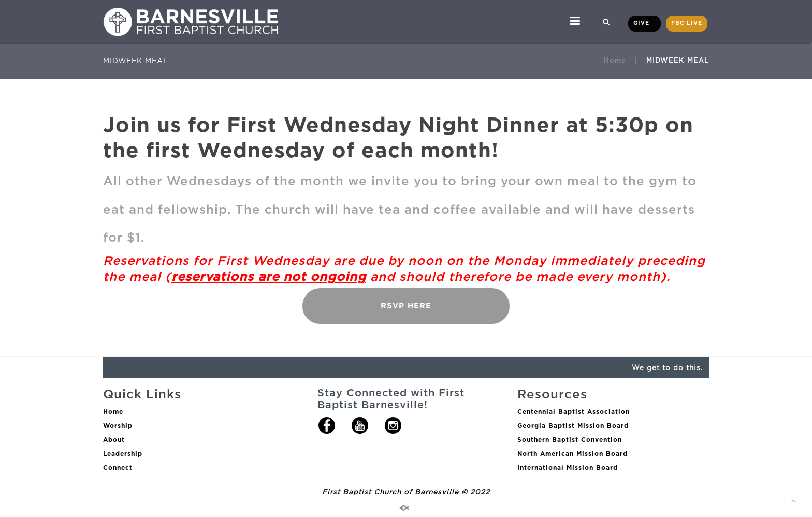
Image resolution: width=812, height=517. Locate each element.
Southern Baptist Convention (570, 440)
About (114, 440)
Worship (118, 426)
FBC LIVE (687, 23)
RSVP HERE (406, 306)
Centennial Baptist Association (574, 412)
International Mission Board (568, 468)
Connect (118, 468)
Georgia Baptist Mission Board (573, 426)
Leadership (123, 454)
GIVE (644, 23)
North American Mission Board (572, 454)
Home (615, 60)
